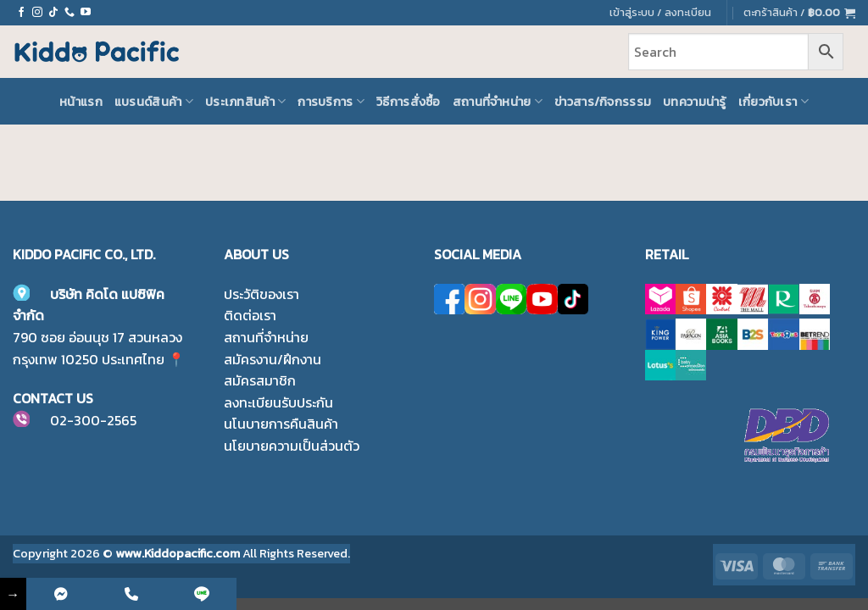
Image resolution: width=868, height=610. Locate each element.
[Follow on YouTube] (86, 13)
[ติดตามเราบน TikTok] (53, 13)
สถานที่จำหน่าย (498, 102)
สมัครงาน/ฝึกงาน (273, 359)
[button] (799, 13)
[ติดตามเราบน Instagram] (37, 13)
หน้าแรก (81, 102)
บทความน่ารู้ (695, 102)
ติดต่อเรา (250, 315)
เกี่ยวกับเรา (773, 102)
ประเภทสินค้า (245, 102)
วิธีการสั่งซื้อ (409, 102)
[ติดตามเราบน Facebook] (21, 13)
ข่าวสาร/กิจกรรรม (603, 102)
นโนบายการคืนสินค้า (281, 424)
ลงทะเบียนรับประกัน (278, 402)
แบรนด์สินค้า (154, 102)
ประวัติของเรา (262, 294)
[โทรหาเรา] (70, 13)
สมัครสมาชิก (260, 380)
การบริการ (331, 102)
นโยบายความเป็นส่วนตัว (292, 446)
